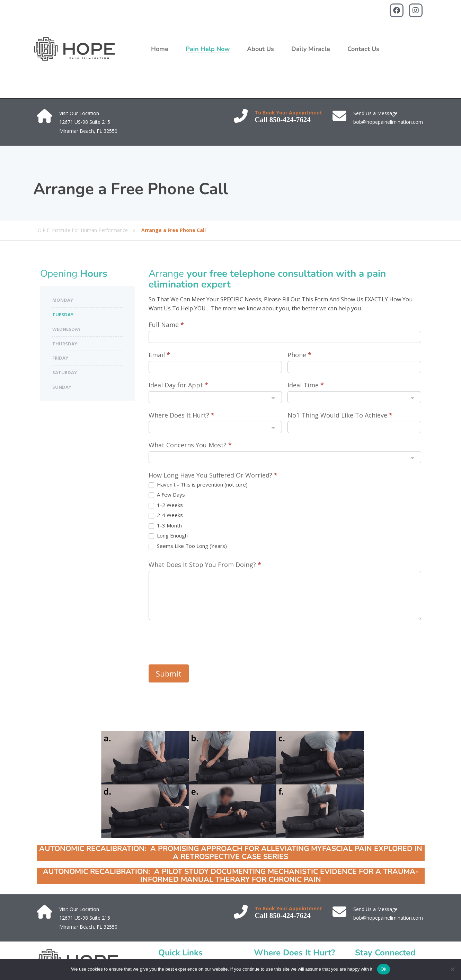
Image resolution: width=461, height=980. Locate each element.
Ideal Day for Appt (178, 385)
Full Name (166, 325)
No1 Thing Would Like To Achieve (340, 415)
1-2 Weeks (166, 505)
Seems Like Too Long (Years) (188, 546)
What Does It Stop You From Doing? (205, 565)
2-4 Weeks (166, 515)
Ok (384, 969)
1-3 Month (165, 526)
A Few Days (167, 495)
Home (160, 49)
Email (159, 355)
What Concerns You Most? (190, 445)
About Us (260, 49)
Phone (299, 355)
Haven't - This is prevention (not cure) (198, 485)
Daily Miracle (311, 49)
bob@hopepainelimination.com (388, 122)
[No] (452, 969)
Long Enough (168, 536)
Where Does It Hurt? (181, 415)
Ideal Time (306, 385)
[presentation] (201, 641)
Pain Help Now (208, 49)
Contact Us (363, 49)
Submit (169, 673)
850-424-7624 (290, 120)
